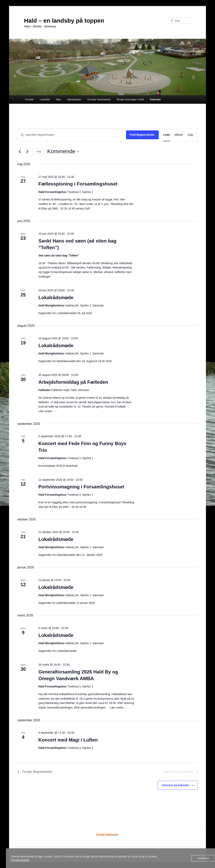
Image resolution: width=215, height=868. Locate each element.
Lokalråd (45, 99)
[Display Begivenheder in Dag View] (190, 135)
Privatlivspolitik (20, 860)
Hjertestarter (74, 99)
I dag (38, 151)
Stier (58, 99)
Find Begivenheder (142, 135)
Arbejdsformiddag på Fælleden (73, 382)
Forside (29, 99)
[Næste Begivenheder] (27, 151)
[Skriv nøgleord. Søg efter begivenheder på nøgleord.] (72, 135)
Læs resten (47, 411)
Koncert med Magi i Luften (68, 740)
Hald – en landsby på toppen (64, 21)
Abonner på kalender (176, 785)
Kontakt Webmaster (107, 834)
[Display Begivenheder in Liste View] (167, 135)
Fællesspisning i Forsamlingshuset (78, 184)
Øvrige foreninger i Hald (130, 99)
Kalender (156, 99)
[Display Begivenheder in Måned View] (179, 135)
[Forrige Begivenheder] (20, 151)
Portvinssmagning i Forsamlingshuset (81, 487)
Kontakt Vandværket (99, 99)
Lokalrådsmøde (56, 297)
